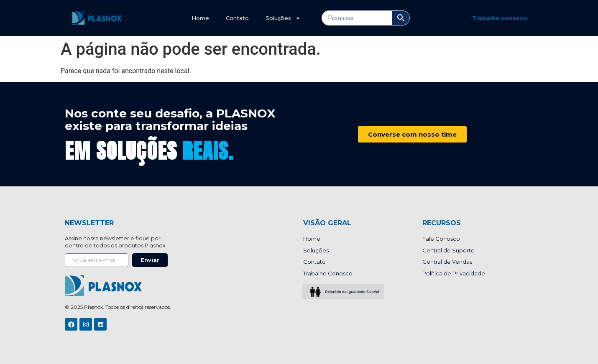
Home (200, 18)
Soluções (283, 18)
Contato (237, 18)
